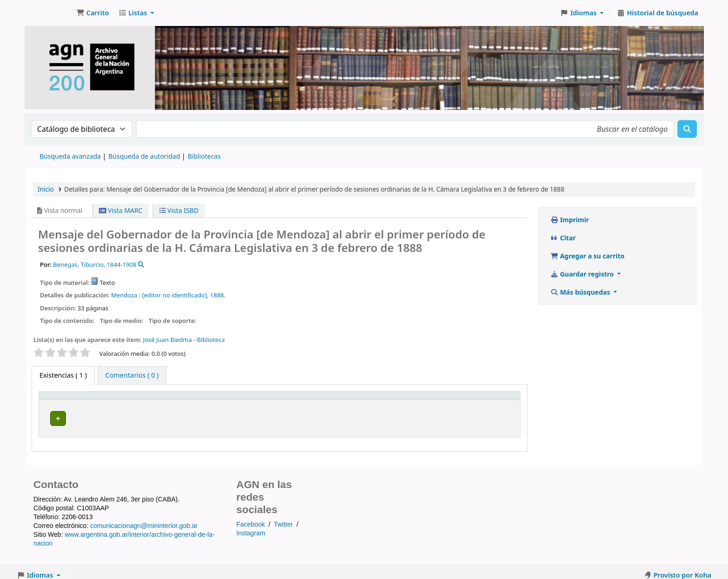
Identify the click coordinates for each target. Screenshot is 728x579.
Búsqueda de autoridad (144, 156)
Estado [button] (474, 399)
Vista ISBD (179, 210)
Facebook (250, 518)
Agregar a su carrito (587, 256)
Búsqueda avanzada (70, 156)
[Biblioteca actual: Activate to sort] (228, 399)
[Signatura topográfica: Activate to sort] (397, 399)
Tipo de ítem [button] (61, 399)
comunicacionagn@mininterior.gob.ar (144, 520)
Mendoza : (126, 295)
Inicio (46, 189)
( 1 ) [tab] (63, 375)
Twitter (283, 518)
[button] (93, 13)
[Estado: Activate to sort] (491, 399)
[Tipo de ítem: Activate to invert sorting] (82, 399)
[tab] (132, 375)
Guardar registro (583, 274)
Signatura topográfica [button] (368, 399)
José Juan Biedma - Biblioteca (184, 340)
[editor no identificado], (175, 295)
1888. (218, 295)
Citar (563, 238)
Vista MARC (121, 210)
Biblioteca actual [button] (153, 399)
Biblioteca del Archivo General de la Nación (191, 415)
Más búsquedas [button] (581, 292)
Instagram (251, 527)
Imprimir (570, 220)
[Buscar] (687, 129)
